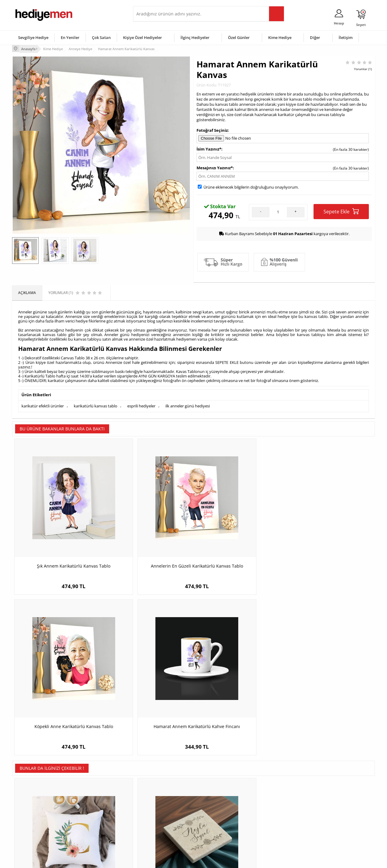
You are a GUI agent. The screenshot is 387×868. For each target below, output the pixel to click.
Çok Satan (101, 37)
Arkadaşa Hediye (271, 826)
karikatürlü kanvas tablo (96, 405)
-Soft (162, 860)
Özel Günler (239, 37)
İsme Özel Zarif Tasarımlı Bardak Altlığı (148, 680)
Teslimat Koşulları (30, 789)
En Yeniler (70, 37)
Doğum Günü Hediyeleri (217, 798)
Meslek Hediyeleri (91, 835)
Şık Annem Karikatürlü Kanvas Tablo (58, 531)
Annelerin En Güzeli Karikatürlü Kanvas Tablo (148, 534)
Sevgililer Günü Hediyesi (217, 789)
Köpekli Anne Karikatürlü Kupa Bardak (239, 677)
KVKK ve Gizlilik (28, 826)
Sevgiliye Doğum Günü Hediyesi (163, 807)
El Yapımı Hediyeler (92, 816)
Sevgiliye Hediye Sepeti (156, 798)
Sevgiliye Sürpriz (89, 826)
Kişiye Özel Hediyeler (143, 37)
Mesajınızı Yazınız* (215, 167)
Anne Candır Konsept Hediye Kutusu (330, 677)
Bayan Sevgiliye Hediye (156, 826)
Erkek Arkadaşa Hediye (95, 798)
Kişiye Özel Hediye (91, 789)
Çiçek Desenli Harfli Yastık (57, 677)
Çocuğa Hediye (270, 807)
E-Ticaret (175, 860)
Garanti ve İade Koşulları (36, 816)
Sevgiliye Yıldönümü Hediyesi (161, 835)
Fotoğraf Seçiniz (212, 129)
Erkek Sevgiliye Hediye (155, 816)
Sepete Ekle (341, 211)
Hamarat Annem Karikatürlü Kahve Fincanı (330, 534)
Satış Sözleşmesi (29, 807)
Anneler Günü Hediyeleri (217, 816)
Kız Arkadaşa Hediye (93, 807)
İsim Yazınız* (209, 148)
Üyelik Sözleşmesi (30, 798)
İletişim (346, 37)
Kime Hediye (280, 37)
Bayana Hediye (270, 798)
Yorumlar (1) (363, 68)
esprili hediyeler (141, 405)
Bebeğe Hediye (270, 816)
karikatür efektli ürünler (43, 405)
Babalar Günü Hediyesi (216, 835)
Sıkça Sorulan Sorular (33, 835)
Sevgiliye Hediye (33, 37)
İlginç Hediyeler (195, 37)
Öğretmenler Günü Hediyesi (220, 826)
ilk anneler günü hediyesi (188, 405)
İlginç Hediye (268, 835)
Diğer (315, 37)
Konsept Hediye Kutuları (156, 789)
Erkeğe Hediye (269, 789)
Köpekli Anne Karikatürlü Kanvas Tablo (239, 534)
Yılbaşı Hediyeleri (211, 807)
